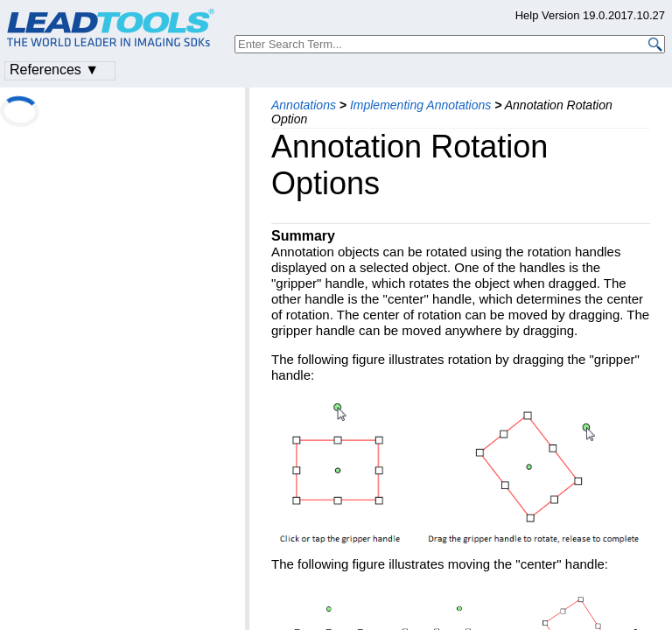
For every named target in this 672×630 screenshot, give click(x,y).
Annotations (304, 105)
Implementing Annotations (420, 105)
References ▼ (54, 70)
